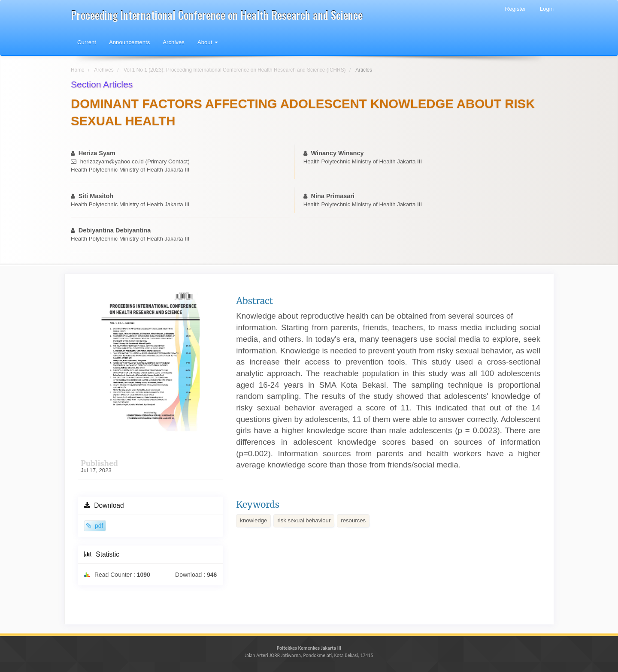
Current (87, 42)
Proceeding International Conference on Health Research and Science (217, 15)
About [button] (208, 42)
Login (547, 9)
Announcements (129, 42)
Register (516, 9)
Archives (174, 42)
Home (78, 70)
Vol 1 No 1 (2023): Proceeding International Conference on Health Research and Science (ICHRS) (235, 70)
